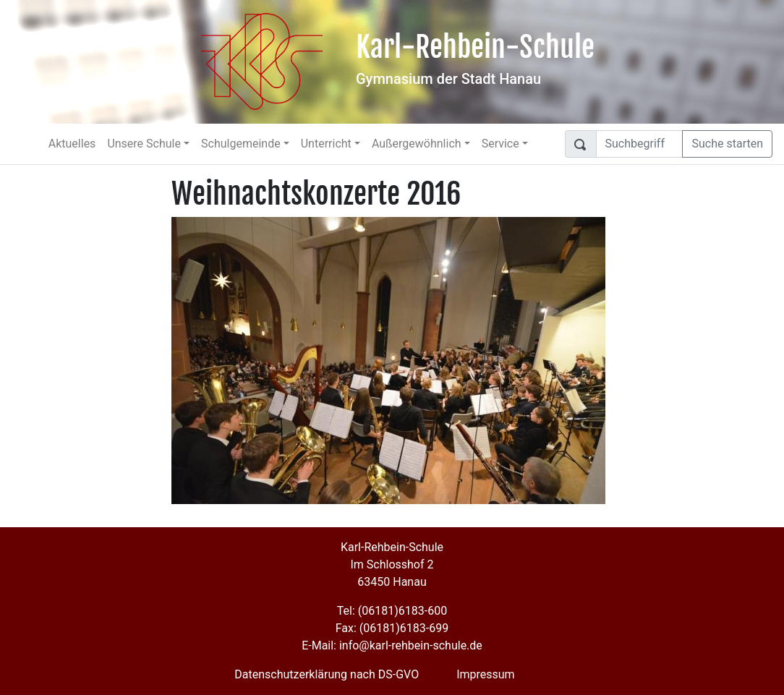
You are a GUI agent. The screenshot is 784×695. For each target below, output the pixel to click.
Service (500, 144)
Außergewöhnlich (417, 144)
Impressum (486, 674)
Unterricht (326, 144)
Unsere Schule (144, 144)
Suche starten (727, 144)
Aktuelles (72, 144)
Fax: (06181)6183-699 (392, 628)
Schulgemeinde (241, 144)
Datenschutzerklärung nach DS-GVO (327, 674)
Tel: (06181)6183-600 (392, 611)
